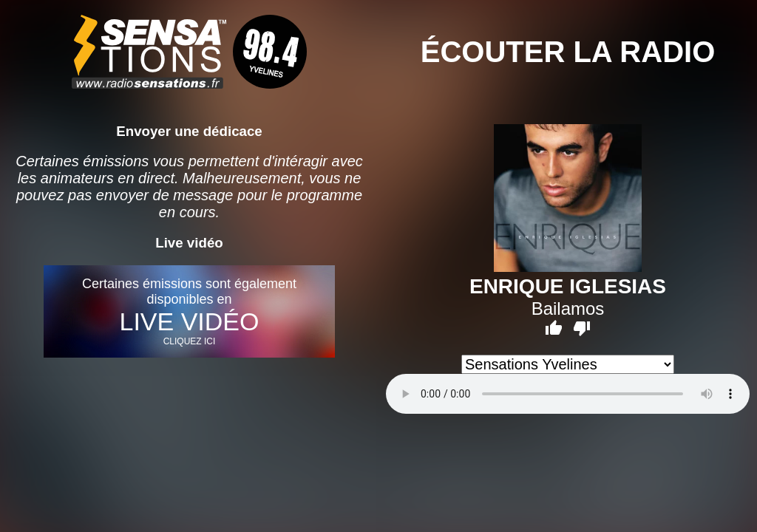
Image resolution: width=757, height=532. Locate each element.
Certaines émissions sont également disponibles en (189, 311)
